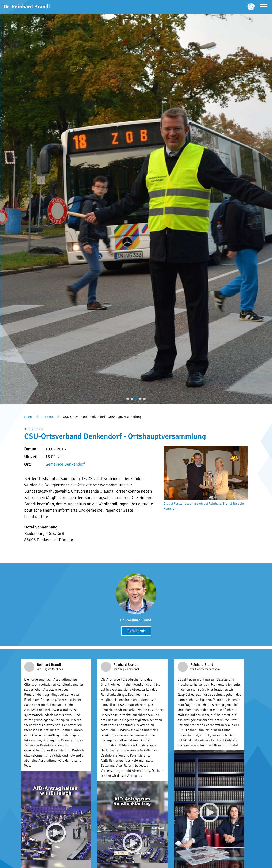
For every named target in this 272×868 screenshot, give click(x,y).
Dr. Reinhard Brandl (136, 620)
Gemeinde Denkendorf (65, 464)
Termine (48, 417)
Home (28, 417)
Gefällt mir (136, 631)
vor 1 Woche (198, 669)
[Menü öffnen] (264, 7)
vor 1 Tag (43, 669)
